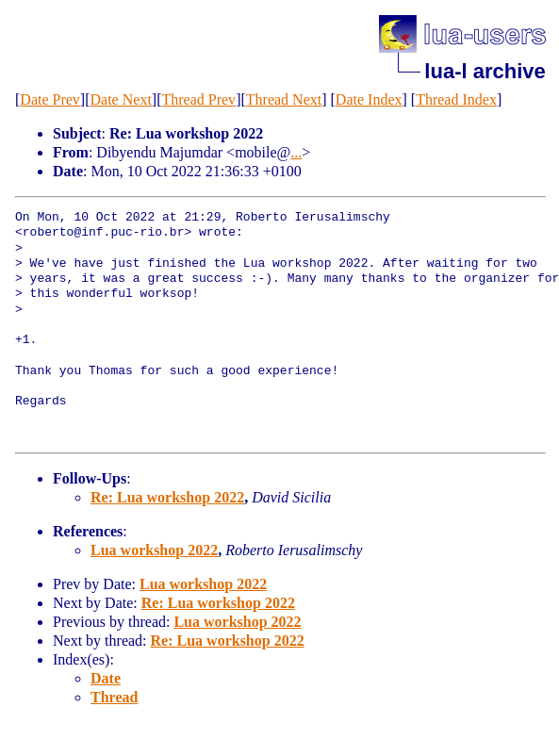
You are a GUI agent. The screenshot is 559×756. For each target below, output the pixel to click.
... (296, 152)
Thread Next (284, 99)
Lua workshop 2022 (154, 550)
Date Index (369, 99)
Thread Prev (198, 99)
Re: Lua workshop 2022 (167, 497)
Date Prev (50, 99)
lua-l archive (485, 71)
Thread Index (456, 99)
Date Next (121, 99)
